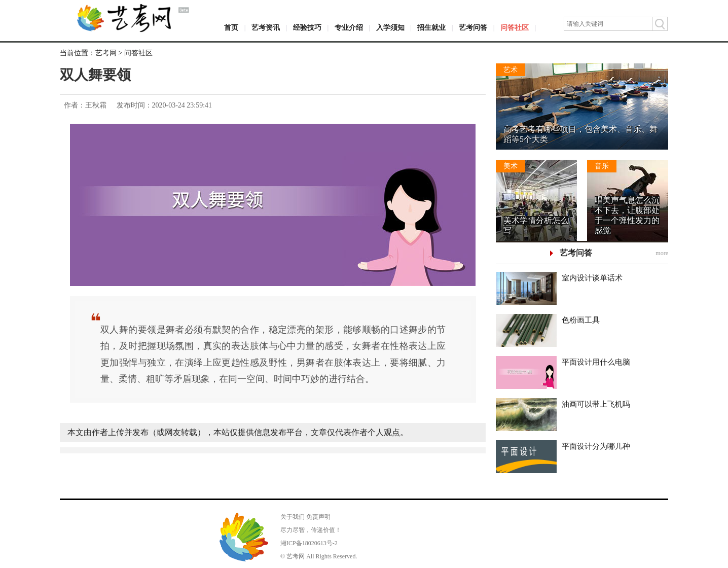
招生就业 (431, 28)
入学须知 (390, 28)
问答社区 (515, 28)
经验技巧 (307, 28)
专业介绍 (349, 28)
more (662, 253)
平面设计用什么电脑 (596, 362)
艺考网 (106, 53)
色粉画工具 (581, 320)
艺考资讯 (266, 28)
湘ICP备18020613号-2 (309, 543)
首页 (231, 28)
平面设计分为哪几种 (596, 446)
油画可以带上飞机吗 (596, 404)
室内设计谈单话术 (592, 278)
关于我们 (293, 517)
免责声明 (318, 517)
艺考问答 (473, 28)
